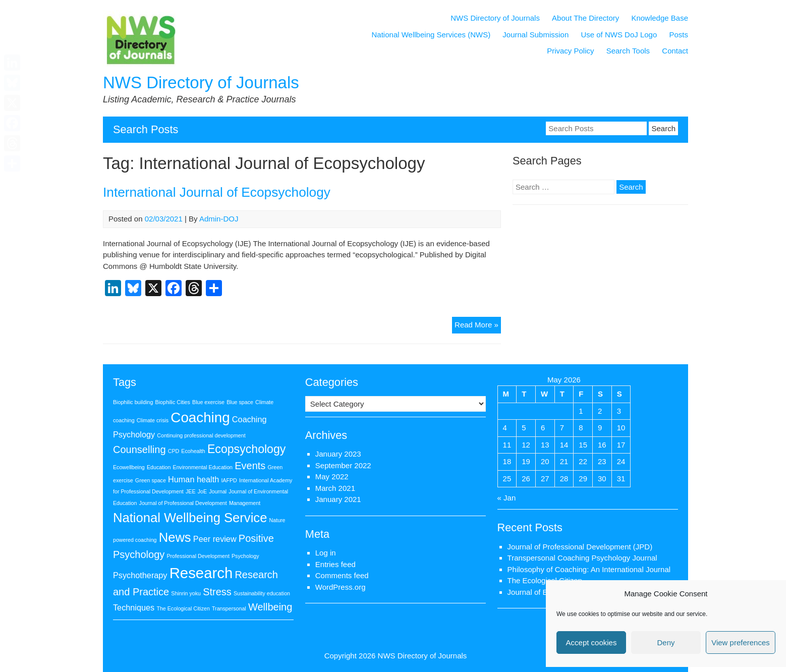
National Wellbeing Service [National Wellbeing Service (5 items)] (190, 518)
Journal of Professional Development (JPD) (580, 547)
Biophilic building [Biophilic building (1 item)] (133, 402)
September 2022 (343, 465)
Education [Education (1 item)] (159, 467)
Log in (326, 553)
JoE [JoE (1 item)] (202, 491)
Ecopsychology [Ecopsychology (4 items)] (246, 449)
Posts (679, 35)
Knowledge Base (660, 18)
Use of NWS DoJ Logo (619, 35)
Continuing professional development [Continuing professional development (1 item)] (201, 435)
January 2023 (338, 454)
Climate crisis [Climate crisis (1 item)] (153, 420)
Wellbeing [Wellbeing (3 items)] (270, 607)
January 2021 (338, 499)
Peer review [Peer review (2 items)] (215, 539)
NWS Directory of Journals (201, 82)
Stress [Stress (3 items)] (217, 592)
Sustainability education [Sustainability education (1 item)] (262, 593)
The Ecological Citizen (545, 580)
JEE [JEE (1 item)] (191, 491)
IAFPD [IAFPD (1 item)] (229, 480)
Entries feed (335, 564)
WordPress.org (341, 587)
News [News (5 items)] (175, 537)
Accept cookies (591, 642)
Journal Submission (535, 35)
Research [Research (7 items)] (201, 573)
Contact (675, 51)
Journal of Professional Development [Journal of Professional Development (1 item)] (183, 503)
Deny (666, 642)
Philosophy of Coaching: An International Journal (589, 569)
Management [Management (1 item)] (245, 503)
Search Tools (628, 51)
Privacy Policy (570, 51)
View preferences (741, 642)
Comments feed (342, 575)
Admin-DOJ (219, 219)
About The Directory (585, 18)
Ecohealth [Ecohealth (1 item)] (193, 451)
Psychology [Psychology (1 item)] (245, 556)
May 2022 (332, 477)
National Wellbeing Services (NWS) (431, 35)
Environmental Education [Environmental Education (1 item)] (203, 467)
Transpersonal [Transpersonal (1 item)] (229, 608)
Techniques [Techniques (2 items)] (134, 607)
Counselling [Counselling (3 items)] (139, 450)
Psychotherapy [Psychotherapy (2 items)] (140, 575)
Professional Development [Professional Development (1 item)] (198, 556)
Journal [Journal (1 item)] (218, 491)
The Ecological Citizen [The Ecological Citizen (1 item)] (183, 608)
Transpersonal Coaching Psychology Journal (582, 558)
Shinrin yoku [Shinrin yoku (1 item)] (186, 593)
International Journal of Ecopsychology (217, 192)
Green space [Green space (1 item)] (151, 480)
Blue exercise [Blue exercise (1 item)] (208, 402)
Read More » (478, 326)
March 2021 (335, 488)
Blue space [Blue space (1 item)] (240, 402)
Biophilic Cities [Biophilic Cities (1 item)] (173, 402)
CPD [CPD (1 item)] (174, 451)
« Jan (507, 498)
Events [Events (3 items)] (250, 466)
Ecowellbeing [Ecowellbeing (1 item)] (129, 467)
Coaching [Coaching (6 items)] (200, 417)
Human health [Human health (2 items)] (193, 479)
